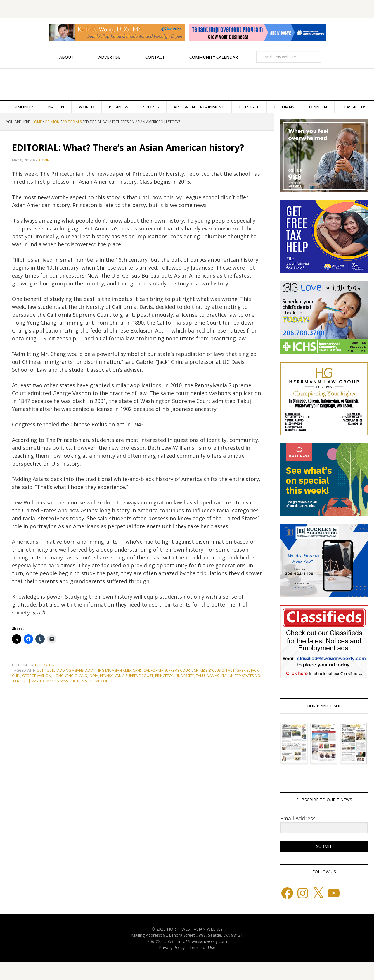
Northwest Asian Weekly (187, 84)
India (93, 676)
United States (241, 676)
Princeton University (175, 676)
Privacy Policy (172, 947)
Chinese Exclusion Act (214, 670)
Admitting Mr (98, 670)
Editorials (45, 665)
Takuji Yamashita (211, 676)
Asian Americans (127, 670)
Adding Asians (70, 670)
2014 (41, 670)
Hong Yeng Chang (70, 676)
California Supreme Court (168, 670)
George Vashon (37, 676)
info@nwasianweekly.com (203, 941)
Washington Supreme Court (87, 681)
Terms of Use (202, 947)
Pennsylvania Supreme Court (127, 676)
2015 (51, 670)
